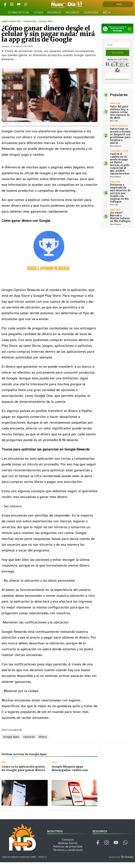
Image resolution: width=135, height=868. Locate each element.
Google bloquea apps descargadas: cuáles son (70, 774)
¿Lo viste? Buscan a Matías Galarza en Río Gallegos (120, 222)
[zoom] (50, 101)
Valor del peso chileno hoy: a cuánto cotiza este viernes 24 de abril (120, 118)
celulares (29, 743)
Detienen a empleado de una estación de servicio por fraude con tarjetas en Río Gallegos (120, 199)
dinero (43, 743)
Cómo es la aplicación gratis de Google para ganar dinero (23, 774)
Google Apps (11, 743)
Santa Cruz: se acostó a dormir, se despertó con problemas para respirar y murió (120, 141)
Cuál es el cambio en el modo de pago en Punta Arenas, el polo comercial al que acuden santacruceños (120, 170)
